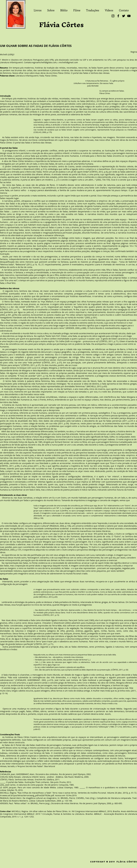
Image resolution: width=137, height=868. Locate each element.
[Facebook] (118, 16)
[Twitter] (124, 16)
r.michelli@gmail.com (68, 62)
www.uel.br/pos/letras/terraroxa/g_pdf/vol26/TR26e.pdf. (29, 795)
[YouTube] (129, 16)
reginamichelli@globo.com (44, 62)
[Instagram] (113, 16)
